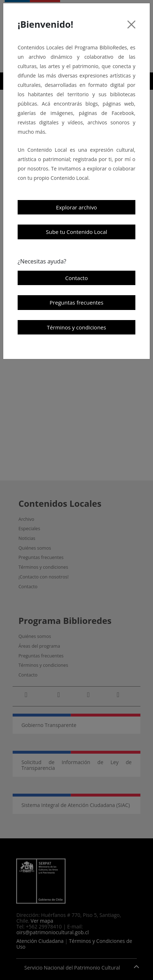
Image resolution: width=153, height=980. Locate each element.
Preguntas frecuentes (76, 302)
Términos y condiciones (76, 327)
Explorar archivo (77, 207)
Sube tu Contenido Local (76, 232)
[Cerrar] (131, 25)
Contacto (76, 278)
